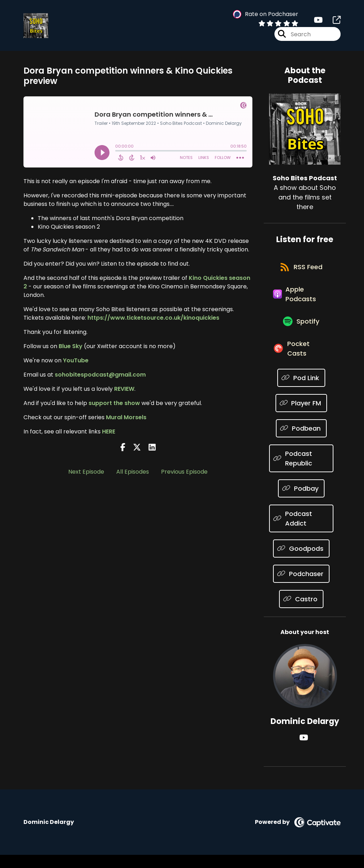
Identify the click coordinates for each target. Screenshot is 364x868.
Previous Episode (184, 473)
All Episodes (133, 473)
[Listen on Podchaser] (301, 587)
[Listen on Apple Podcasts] (301, 301)
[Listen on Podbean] (301, 441)
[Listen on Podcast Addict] (301, 532)
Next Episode (86, 473)
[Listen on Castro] (301, 612)
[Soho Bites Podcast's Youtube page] (318, 21)
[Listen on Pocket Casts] (301, 361)
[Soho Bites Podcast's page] (332, 21)
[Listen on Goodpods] (301, 562)
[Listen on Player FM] (301, 416)
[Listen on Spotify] (301, 331)
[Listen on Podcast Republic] (301, 472)
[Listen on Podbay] (301, 502)
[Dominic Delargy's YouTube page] (305, 751)
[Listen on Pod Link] (301, 391)
